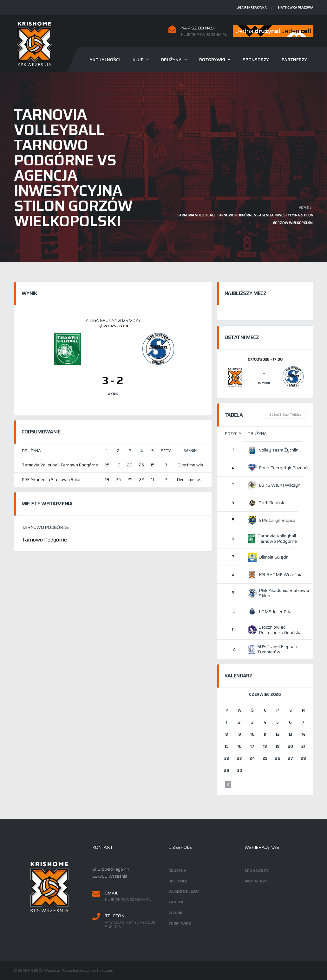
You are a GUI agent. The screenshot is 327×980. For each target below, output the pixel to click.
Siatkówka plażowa (295, 7)
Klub (138, 60)
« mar (228, 785)
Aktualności (105, 60)
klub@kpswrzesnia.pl (204, 35)
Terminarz (180, 923)
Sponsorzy (256, 60)
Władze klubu (184, 892)
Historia (178, 881)
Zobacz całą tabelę (285, 415)
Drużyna (171, 60)
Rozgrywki (212, 60)
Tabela (176, 902)
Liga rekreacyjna (252, 7)
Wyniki (176, 913)
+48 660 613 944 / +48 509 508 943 (130, 925)
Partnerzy (294, 60)
